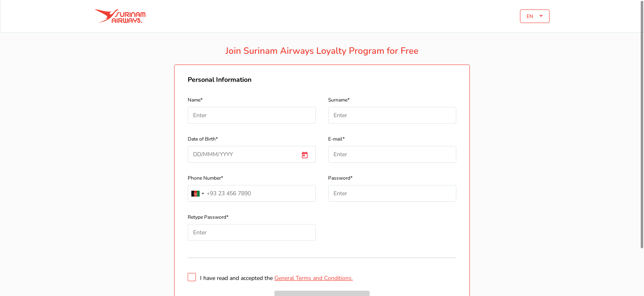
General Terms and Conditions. (314, 278)
